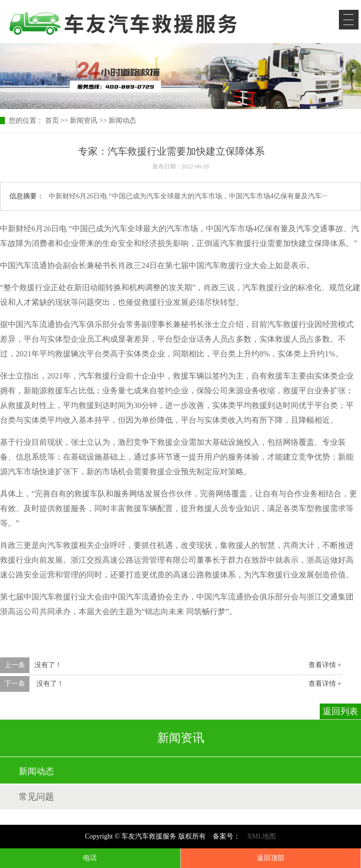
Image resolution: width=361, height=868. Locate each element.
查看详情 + (325, 665)
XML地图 (262, 836)
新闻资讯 (83, 121)
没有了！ (48, 665)
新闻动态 (122, 121)
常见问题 (36, 797)
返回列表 (340, 711)
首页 (52, 121)
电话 (90, 858)
